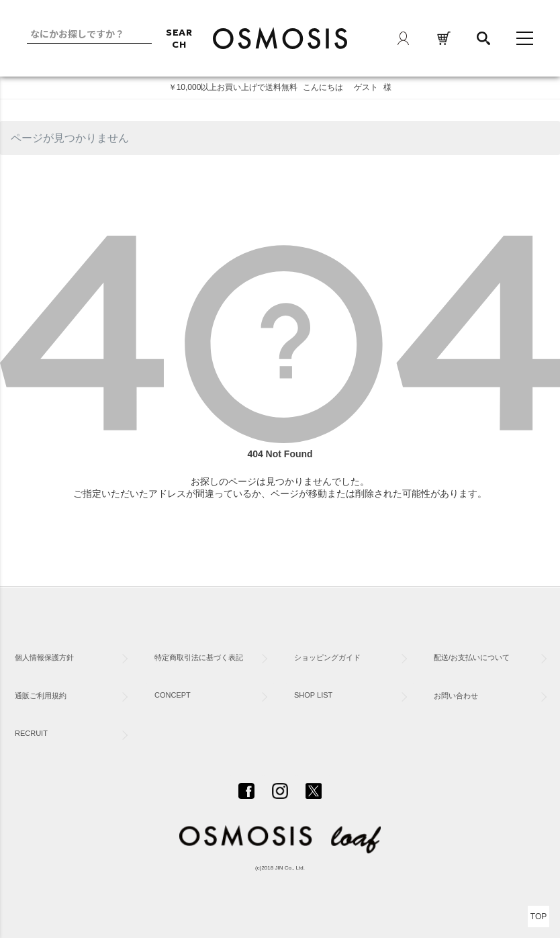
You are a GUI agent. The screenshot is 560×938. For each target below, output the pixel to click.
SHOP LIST (313, 695)
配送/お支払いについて (472, 657)
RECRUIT (31, 733)
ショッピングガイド (327, 657)
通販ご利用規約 (41, 696)
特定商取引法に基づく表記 (199, 657)
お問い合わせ (456, 696)
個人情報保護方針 (44, 657)
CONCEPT (173, 695)
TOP (539, 917)
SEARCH (179, 38)
